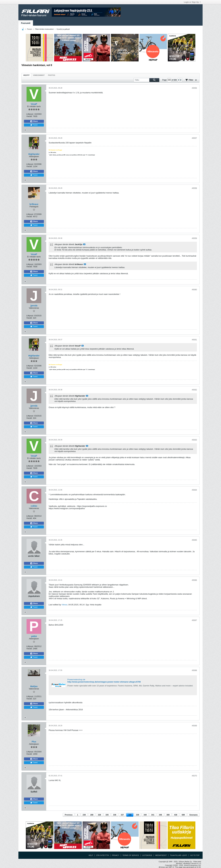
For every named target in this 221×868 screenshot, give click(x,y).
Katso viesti (84, 244)
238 (84, 815)
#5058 (194, 188)
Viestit (26, 75)
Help (91, 855)
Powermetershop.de (76, 680)
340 (145, 815)
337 (122, 815)
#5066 (194, 580)
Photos (52, 75)
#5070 (194, 776)
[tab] (26, 75)
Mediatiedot (161, 855)
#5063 (194, 440)
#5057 (194, 138)
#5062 (194, 390)
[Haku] (146, 80)
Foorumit (26, 23)
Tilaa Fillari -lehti (178, 855)
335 (107, 815)
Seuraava (193, 815)
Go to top (195, 855)
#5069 (194, 726)
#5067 (194, 620)
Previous (69, 815)
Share (34, 121)
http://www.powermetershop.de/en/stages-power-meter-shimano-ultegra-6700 (104, 682)
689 (183, 815)
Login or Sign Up (192, 2)
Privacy (115, 855)
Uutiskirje (147, 855)
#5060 (194, 290)
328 (99, 815)
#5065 (194, 540)
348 (160, 815)
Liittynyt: (30, 114)
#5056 (194, 88)
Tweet (34, 125)
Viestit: (29, 116)
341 (153, 815)
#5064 (194, 490)
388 (168, 815)
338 (130, 815)
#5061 (194, 340)
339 (138, 815)
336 (115, 815)
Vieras (65, 605)
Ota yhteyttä (103, 855)
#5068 (194, 670)
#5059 (194, 238)
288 (92, 815)
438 (176, 815)
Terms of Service (131, 855)
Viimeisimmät (39, 75)
